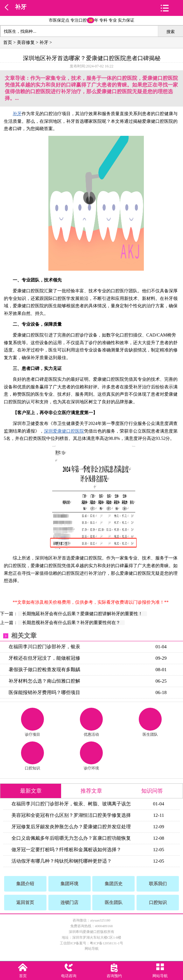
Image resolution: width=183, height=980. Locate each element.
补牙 (21, 7)
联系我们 (158, 884)
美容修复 (26, 42)
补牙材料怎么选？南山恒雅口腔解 (44, 681)
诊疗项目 (32, 722)
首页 (8, 42)
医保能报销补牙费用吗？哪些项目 (44, 692)
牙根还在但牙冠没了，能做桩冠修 (44, 658)
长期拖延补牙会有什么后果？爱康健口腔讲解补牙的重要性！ (82, 614)
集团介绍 (25, 884)
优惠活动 (91, 722)
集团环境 (69, 884)
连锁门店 (69, 903)
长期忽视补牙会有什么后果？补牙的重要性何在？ (71, 623)
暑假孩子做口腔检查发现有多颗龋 (44, 670)
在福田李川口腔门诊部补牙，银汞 (44, 647)
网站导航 (92, 949)
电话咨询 (69, 976)
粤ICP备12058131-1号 (106, 943)
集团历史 (114, 884)
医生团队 (150, 722)
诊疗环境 (91, 756)
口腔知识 (32, 756)
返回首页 (25, 903)
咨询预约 (114, 976)
